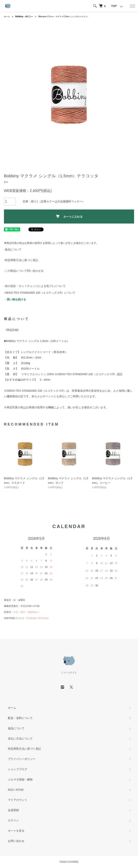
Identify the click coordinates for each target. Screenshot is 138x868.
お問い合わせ (16, 841)
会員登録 (13, 810)
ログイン (13, 820)
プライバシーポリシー (22, 759)
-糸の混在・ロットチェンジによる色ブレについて (35, 286)
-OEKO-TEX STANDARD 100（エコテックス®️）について (40, 293)
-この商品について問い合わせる (24, 271)
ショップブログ (18, 769)
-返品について (13, 249)
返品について (16, 728)
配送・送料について (20, 718)
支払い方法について (20, 739)
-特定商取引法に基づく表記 (21, 260)
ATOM (20, 790)
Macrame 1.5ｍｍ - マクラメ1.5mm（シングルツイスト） (64, 17)
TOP (114, 6)
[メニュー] (132, 6)
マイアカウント (18, 800)
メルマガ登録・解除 (20, 779)
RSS (11, 790)
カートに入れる (69, 216)
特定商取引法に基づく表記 (24, 749)
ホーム (7, 17)
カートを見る (16, 831)
